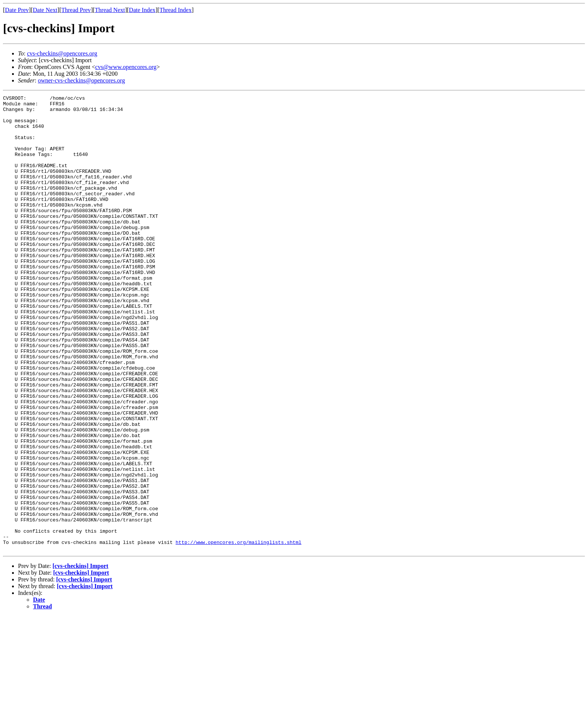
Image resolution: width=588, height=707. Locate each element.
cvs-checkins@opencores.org (62, 53)
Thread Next (110, 10)
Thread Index (175, 10)
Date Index (142, 10)
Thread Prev (76, 10)
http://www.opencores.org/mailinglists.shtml (238, 632)
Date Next (45, 10)
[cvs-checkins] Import (80, 657)
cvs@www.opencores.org (126, 67)
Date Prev (17, 10)
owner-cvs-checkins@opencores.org (81, 80)
